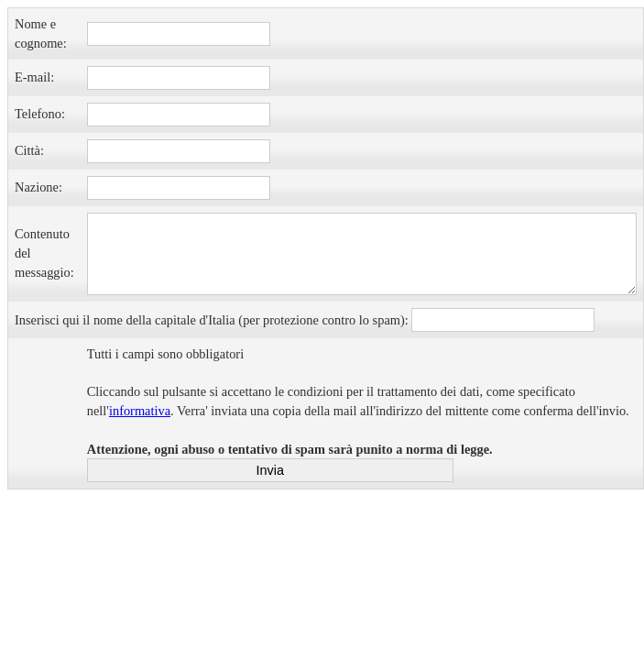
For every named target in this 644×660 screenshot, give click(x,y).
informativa (140, 411)
